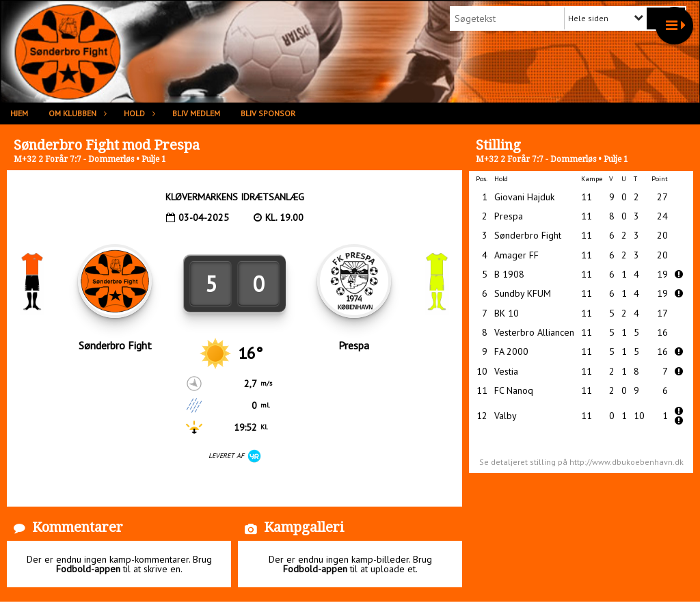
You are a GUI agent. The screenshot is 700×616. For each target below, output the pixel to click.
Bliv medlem (196, 113)
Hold (138, 113)
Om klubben (76, 113)
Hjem (19, 113)
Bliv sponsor (268, 113)
